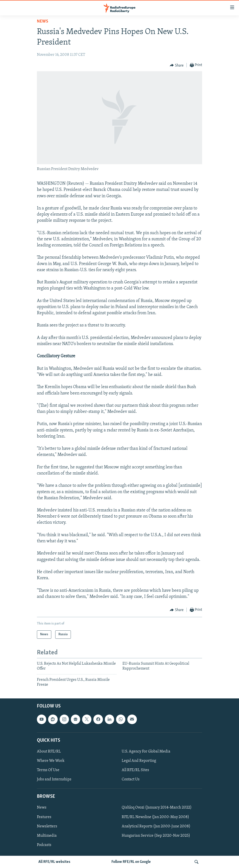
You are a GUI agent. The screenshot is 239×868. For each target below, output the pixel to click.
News (43, 21)
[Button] (177, 65)
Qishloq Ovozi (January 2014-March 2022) (157, 808)
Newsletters (47, 826)
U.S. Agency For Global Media (146, 752)
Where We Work (51, 761)
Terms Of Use (48, 770)
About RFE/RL (49, 752)
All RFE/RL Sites (135, 770)
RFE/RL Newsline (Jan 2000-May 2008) (155, 817)
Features (44, 817)
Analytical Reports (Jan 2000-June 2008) (156, 826)
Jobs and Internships (54, 780)
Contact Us (131, 780)
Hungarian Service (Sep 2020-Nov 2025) (156, 836)
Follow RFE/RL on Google (131, 862)
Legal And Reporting (139, 761)
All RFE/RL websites (54, 862)
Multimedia (47, 836)
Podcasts (44, 845)
